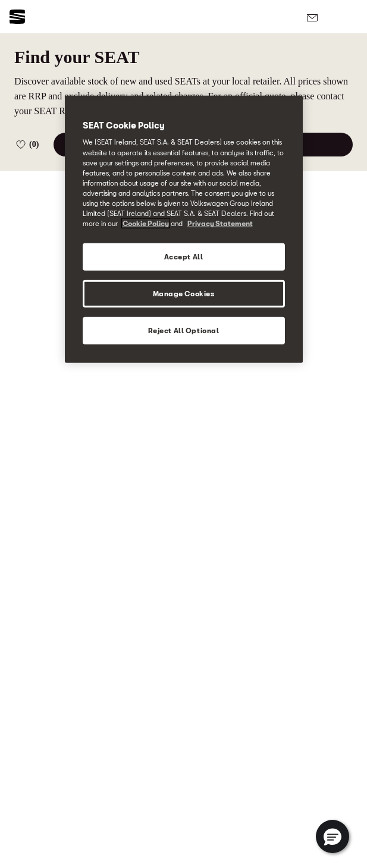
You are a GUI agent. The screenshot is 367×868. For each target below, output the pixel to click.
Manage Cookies (184, 294)
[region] (184, 229)
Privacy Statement (220, 223)
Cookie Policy (146, 223)
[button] (333, 836)
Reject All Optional (184, 330)
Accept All (184, 257)
